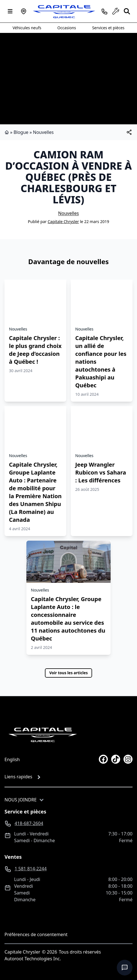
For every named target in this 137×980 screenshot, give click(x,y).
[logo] (64, 11)
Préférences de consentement (36, 934)
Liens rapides (18, 777)
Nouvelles (43, 132)
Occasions (67, 28)
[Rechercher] (127, 11)
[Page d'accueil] (43, 734)
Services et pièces (108, 28)
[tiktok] (116, 759)
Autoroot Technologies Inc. (33, 959)
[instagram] (128, 759)
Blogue (21, 132)
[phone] (104, 11)
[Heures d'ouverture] (24, 11)
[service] (116, 11)
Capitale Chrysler (63, 222)
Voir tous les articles (68, 673)
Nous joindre (20, 800)
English (12, 759)
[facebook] (103, 759)
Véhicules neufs (27, 28)
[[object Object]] (129, 132)
